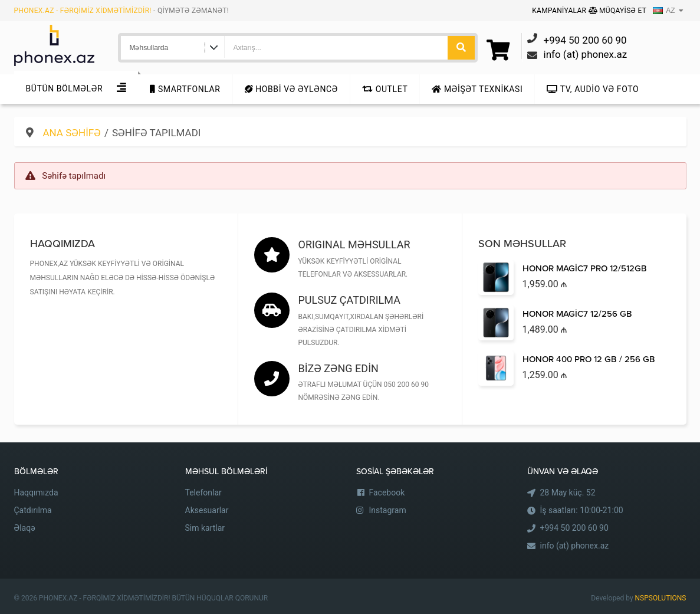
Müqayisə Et (618, 11)
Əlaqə (25, 528)
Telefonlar (203, 492)
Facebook (387, 492)
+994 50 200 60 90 (574, 528)
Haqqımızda (36, 492)
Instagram (388, 510)
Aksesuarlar (207, 510)
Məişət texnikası (477, 89)
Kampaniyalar (560, 11)
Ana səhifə (72, 133)
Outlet (385, 89)
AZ (664, 11)
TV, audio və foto (593, 89)
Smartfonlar (185, 89)
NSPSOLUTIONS (661, 598)
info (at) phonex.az (575, 546)
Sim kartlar (205, 528)
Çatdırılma (33, 510)
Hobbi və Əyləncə (291, 89)
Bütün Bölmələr (65, 88)
